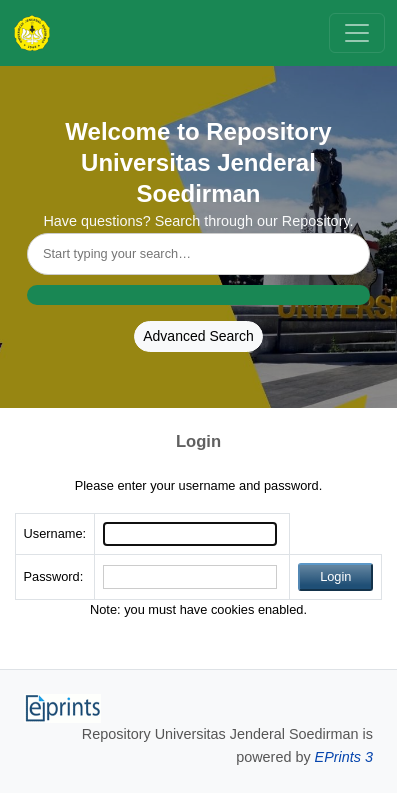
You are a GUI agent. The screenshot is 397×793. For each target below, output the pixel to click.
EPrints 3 (344, 757)
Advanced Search (198, 336)
